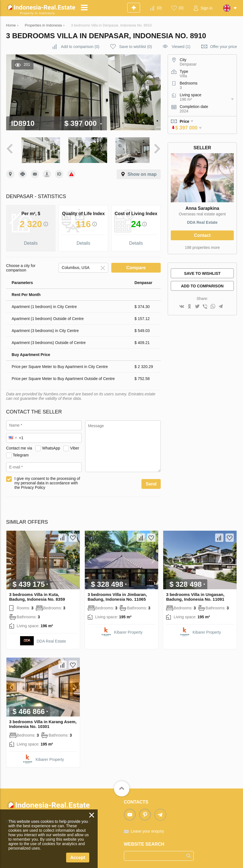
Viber (74, 446)
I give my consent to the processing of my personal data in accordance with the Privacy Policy (47, 481)
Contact (202, 235)
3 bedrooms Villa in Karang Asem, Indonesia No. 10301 (43, 722)
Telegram (21, 453)
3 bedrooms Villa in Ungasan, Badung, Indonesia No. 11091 (195, 595)
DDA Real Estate (202, 222)
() (159, 8)
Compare (136, 266)
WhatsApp (51, 446)
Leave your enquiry (147, 829)
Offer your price (223, 47)
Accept (78, 858)
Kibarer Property (128, 630)
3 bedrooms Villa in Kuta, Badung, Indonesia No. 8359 (37, 595)
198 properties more (202, 247)
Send (151, 482)
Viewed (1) (181, 47)
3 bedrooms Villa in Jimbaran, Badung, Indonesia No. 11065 (117, 595)
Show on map (142, 172)
